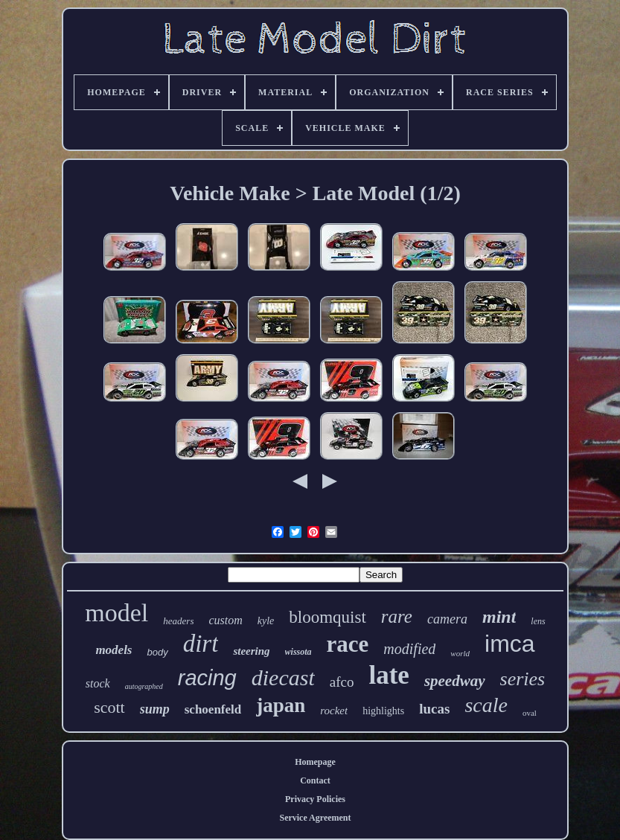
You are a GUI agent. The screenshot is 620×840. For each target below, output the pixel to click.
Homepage (315, 762)
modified (409, 649)
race (348, 644)
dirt (201, 644)
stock (98, 683)
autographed (144, 686)
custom (225, 620)
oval (530, 713)
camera (447, 619)
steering (251, 651)
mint (499, 617)
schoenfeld (213, 709)
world (460, 653)
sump (155, 709)
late (389, 675)
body (157, 652)
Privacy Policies (315, 799)
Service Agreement (315, 818)
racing (207, 678)
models (114, 650)
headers (178, 621)
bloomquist (327, 617)
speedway (455, 681)
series (523, 679)
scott (109, 707)
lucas (434, 709)
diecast (283, 677)
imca (510, 644)
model (116, 613)
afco (342, 682)
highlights (383, 711)
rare (397, 616)
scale (486, 705)
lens (538, 621)
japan (281, 705)
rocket (334, 711)
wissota (298, 652)
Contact (315, 780)
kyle (266, 621)
